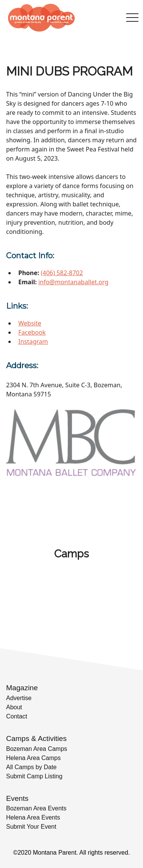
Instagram (33, 341)
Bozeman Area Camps (37, 749)
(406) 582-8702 (62, 273)
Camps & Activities (36, 738)
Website (30, 323)
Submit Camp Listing (34, 776)
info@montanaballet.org (73, 282)
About (14, 707)
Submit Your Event (31, 827)
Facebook (32, 332)
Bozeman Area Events (36, 808)
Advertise (19, 698)
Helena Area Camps (33, 758)
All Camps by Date (31, 767)
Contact (17, 716)
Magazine (22, 688)
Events (17, 798)
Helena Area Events (33, 817)
